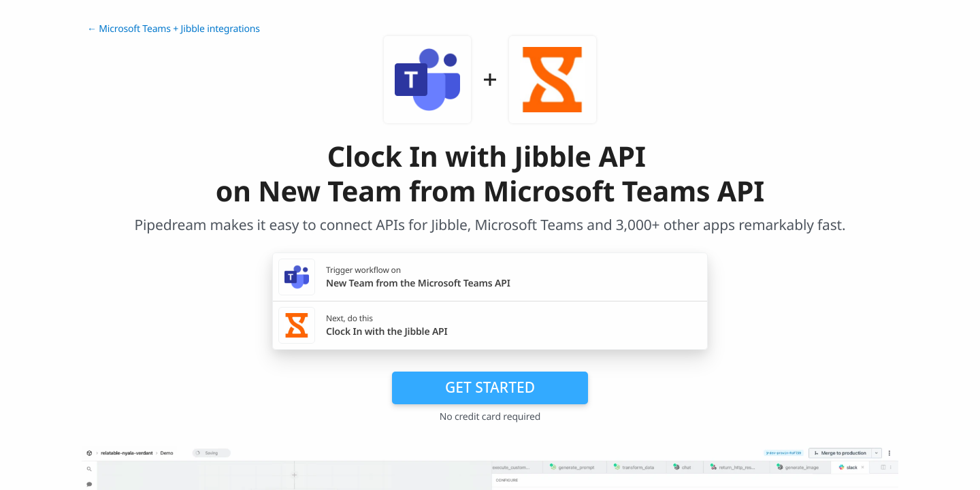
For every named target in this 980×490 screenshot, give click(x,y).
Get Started (490, 387)
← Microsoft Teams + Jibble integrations (174, 29)
